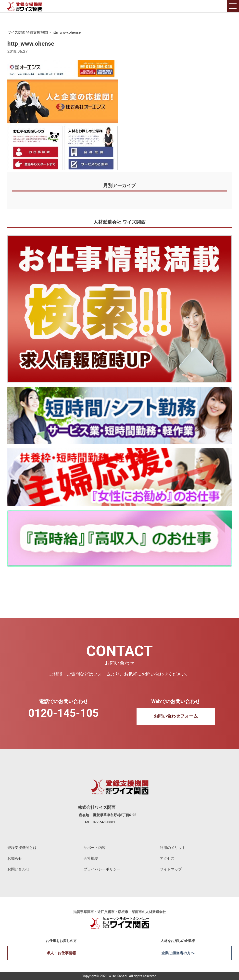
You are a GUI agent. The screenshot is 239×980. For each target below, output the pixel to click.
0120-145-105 (63, 713)
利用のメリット (173, 848)
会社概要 (91, 858)
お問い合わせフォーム (176, 716)
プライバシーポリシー (102, 869)
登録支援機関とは (22, 848)
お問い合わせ (18, 869)
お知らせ (15, 858)
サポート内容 (95, 848)
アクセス (167, 858)
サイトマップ (171, 869)
